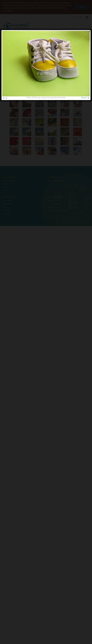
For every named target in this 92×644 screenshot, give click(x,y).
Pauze (84, 346)
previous (4, 347)
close (88, 347)
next (6, 347)
